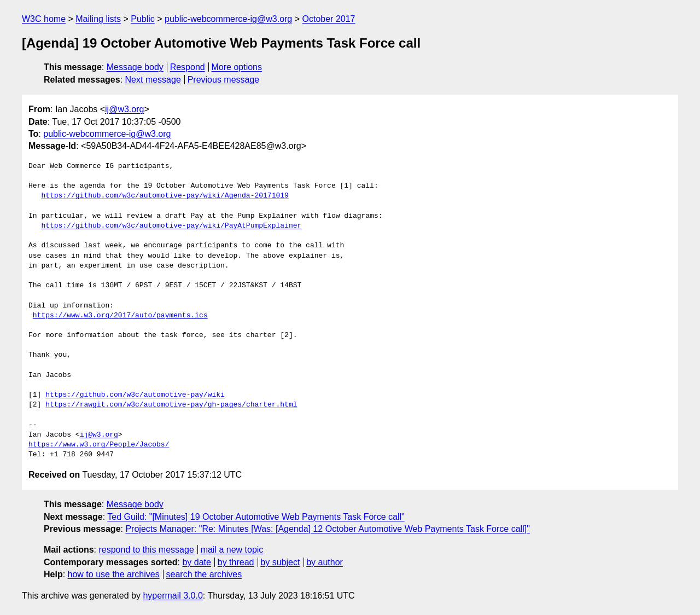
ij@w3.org (124, 109)
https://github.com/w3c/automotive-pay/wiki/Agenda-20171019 (165, 196)
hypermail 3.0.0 (173, 596)
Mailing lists (98, 19)
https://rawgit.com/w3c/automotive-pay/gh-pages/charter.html (171, 405)
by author (325, 562)
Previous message (224, 80)
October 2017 (329, 19)
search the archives (204, 574)
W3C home (44, 19)
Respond (188, 67)
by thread (236, 562)
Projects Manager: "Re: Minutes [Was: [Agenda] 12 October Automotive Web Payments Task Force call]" (327, 529)
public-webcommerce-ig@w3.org (228, 19)
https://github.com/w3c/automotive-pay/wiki (135, 395)
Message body (135, 67)
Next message (153, 80)
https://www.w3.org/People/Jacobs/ (99, 445)
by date (196, 562)
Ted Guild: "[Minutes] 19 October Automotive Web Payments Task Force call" (256, 517)
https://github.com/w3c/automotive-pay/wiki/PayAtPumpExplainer (171, 226)
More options (237, 67)
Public (143, 19)
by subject (280, 562)
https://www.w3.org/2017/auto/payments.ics (120, 316)
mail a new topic (232, 550)
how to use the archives (114, 574)
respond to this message (146, 550)
